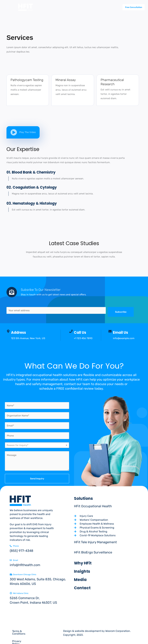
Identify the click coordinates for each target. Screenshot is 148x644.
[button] (131, 7)
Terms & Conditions (24, 631)
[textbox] (21, 445)
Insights (82, 571)
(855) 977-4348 (22, 551)
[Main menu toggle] (7, 7)
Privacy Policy (49, 631)
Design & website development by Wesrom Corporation (97, 631)
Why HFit (83, 563)
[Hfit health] (28, 7)
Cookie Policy (20, 639)
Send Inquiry (37, 479)
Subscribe (121, 312)
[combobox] (37, 445)
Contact (82, 588)
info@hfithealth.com (25, 565)
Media (80, 580)
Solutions (83, 498)
